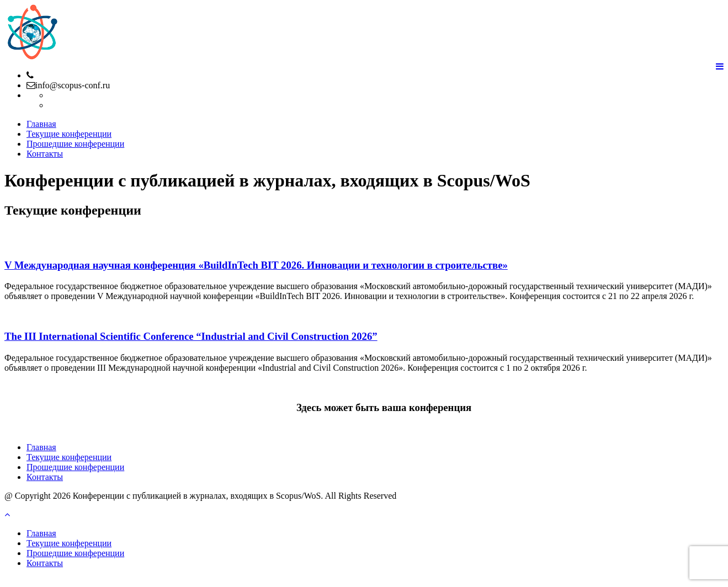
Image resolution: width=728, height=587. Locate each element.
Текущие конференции (69, 134)
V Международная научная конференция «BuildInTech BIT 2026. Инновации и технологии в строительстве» (256, 265)
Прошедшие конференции (75, 144)
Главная (41, 124)
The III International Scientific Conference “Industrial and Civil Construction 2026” (191, 336)
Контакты (45, 154)
